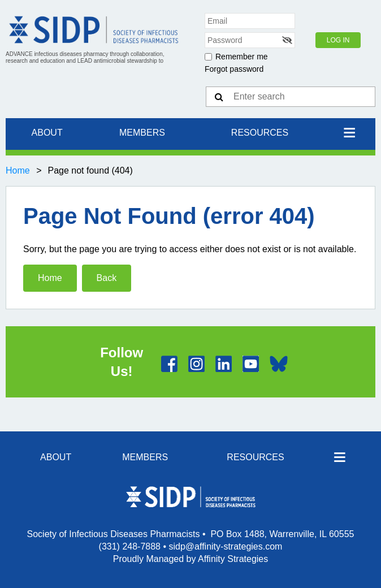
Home (18, 170)
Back (107, 278)
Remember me (242, 57)
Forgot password (234, 69)
